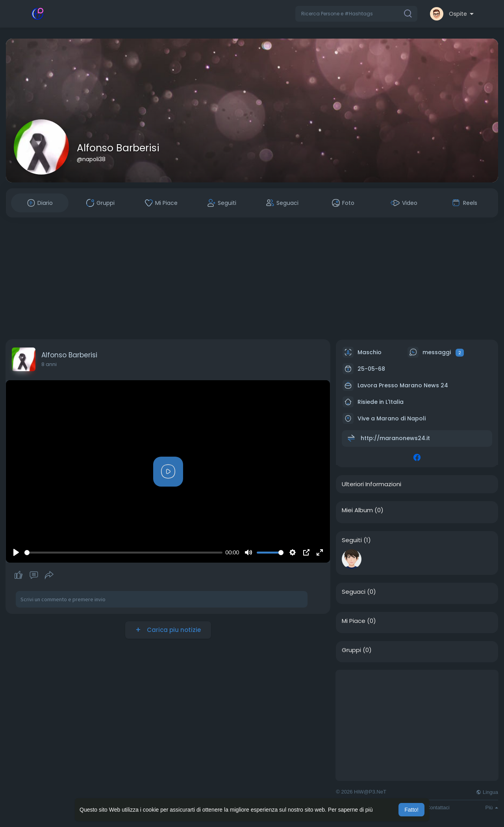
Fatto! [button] (411, 810)
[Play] (16, 552)
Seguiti (352, 540)
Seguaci (354, 592)
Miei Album (357, 510)
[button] (356, 14)
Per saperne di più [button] (350, 810)
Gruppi (351, 650)
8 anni (49, 364)
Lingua (487, 792)
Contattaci (438, 807)
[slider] (123, 553)
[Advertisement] (252, 279)
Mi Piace (354, 621)
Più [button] (492, 807)
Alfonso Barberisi (118, 148)
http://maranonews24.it (395, 438)
